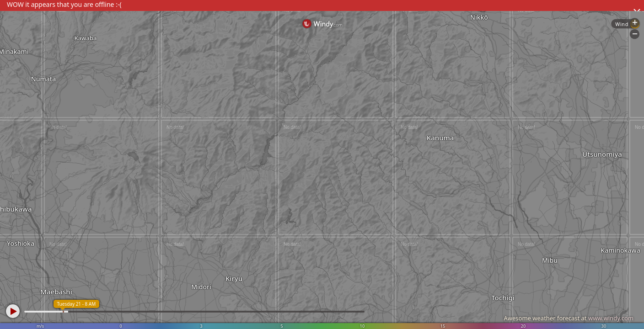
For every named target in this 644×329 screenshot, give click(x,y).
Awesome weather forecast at (569, 318)
